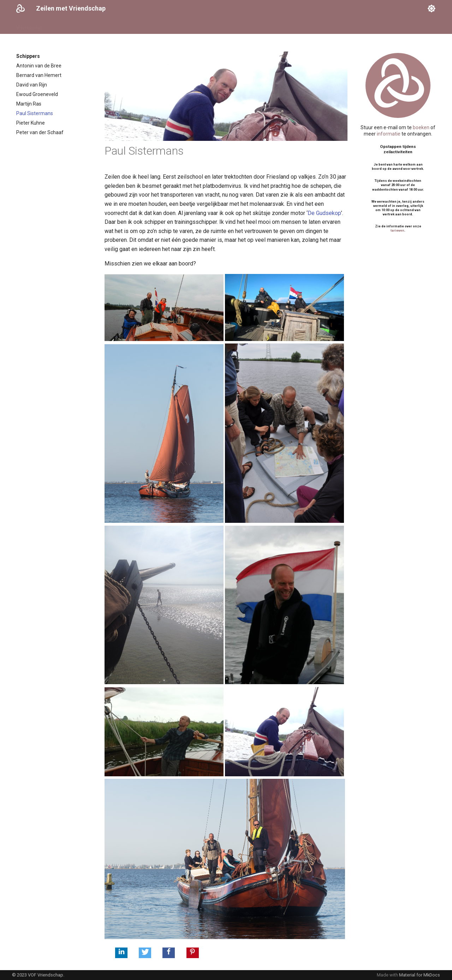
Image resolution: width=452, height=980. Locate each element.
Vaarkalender (68, 26)
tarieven (397, 230)
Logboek (197, 26)
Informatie (168, 26)
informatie (389, 134)
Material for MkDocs (420, 975)
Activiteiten (135, 26)
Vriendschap (30, 26)
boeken (421, 127)
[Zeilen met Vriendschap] (20, 8)
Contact (224, 26)
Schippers (102, 26)
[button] (121, 953)
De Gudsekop (324, 213)
